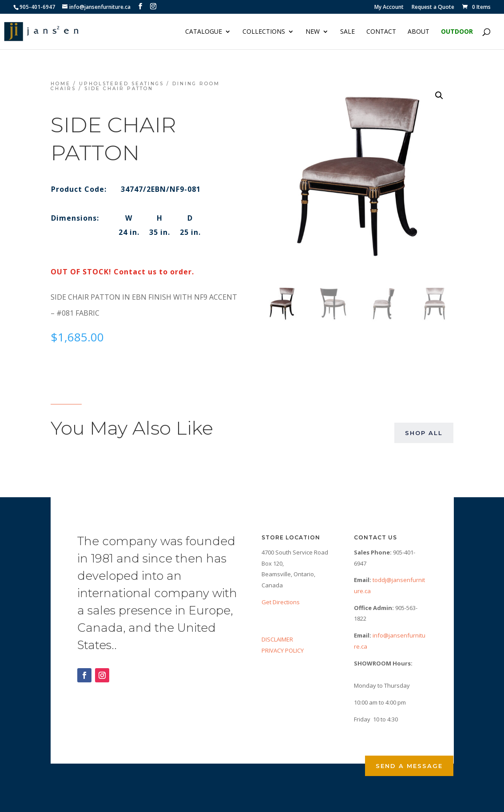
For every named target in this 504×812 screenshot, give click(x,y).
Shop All (424, 433)
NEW (313, 32)
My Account (389, 8)
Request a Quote (433, 8)
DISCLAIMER (277, 639)
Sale (347, 32)
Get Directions (281, 602)
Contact (381, 32)
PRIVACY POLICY (283, 650)
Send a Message (409, 766)
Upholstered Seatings (121, 84)
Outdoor (457, 32)
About (419, 32)
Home (61, 84)
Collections (264, 32)
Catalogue (204, 32)
